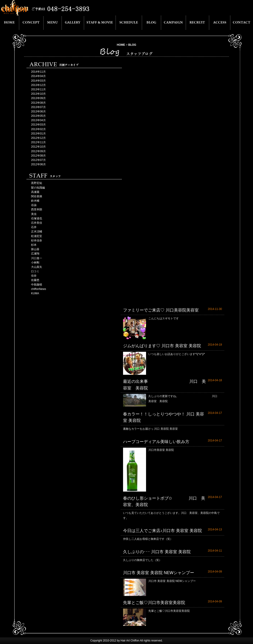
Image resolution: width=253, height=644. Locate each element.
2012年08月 (38, 156)
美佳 (34, 214)
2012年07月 (38, 160)
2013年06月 (38, 112)
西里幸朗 (37, 209)
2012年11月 (38, 142)
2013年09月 (38, 98)
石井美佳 (37, 223)
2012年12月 (38, 138)
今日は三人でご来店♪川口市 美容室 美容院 (162, 531)
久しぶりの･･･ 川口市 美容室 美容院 (157, 552)
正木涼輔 (37, 232)
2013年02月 (38, 129)
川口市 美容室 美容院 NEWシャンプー (159, 573)
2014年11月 (38, 72)
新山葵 (35, 249)
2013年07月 (38, 107)
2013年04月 (38, 120)
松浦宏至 (37, 236)
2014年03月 (38, 81)
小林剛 (35, 263)
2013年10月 (38, 94)
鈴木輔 (35, 201)
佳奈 (34, 276)
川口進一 (37, 258)
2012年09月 (38, 151)
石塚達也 (37, 218)
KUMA (35, 293)
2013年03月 (38, 125)
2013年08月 (38, 103)
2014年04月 (38, 76)
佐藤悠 (35, 280)
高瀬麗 (35, 192)
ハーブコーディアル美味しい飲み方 (156, 442)
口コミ (35, 271)
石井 (34, 227)
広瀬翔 (35, 254)
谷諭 (34, 205)
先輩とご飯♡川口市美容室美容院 (154, 603)
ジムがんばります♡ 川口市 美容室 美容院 (162, 346)
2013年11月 (38, 89)
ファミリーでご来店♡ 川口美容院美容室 (161, 310)
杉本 (34, 245)
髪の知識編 (38, 188)
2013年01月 (38, 134)
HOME (121, 45)
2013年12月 (38, 85)
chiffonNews (39, 289)
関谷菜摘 (37, 196)
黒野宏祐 (37, 183)
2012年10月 (38, 147)
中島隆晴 (37, 285)
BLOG (132, 45)
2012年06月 (38, 164)
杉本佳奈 (37, 240)
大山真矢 (37, 267)
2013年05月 (38, 116)
